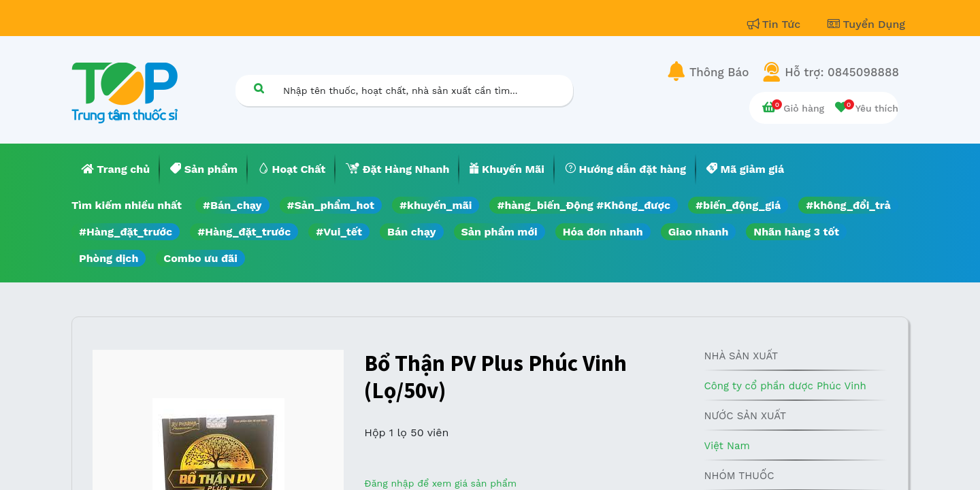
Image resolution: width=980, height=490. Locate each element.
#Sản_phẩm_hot (331, 205)
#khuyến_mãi (436, 205)
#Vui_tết (339, 232)
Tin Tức (776, 24)
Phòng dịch (109, 258)
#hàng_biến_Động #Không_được (584, 205)
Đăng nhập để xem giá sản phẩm (440, 483)
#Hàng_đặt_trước (126, 232)
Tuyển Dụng (866, 24)
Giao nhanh (699, 232)
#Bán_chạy (232, 205)
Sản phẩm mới (500, 232)
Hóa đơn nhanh (603, 232)
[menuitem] (116, 169)
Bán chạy (411, 232)
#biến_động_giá (738, 205)
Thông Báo (719, 72)
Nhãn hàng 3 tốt (796, 232)
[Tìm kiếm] (259, 88)
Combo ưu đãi (200, 258)
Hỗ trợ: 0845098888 (842, 72)
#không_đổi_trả (848, 205)
